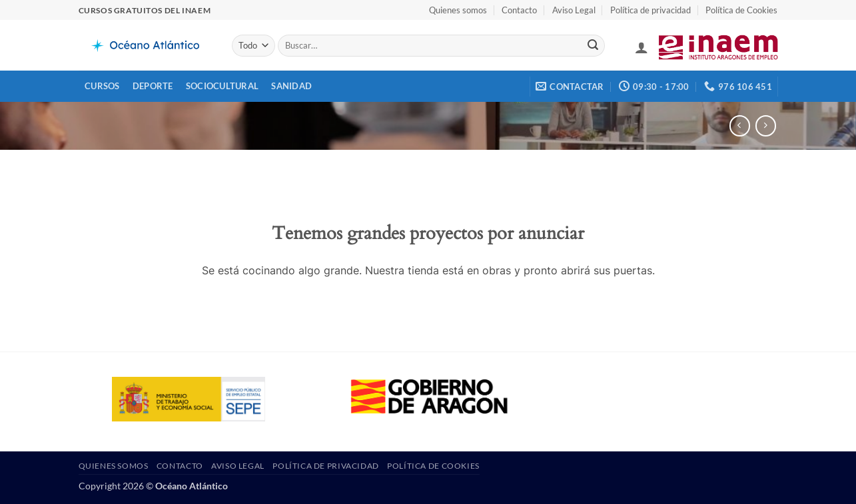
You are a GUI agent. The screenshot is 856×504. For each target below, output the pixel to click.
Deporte (153, 86)
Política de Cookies (741, 10)
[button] (642, 47)
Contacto (519, 10)
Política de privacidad (650, 10)
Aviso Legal (574, 10)
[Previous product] (766, 126)
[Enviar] (593, 46)
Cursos (102, 86)
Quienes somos (458, 10)
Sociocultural (222, 86)
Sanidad (291, 86)
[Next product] (740, 126)
